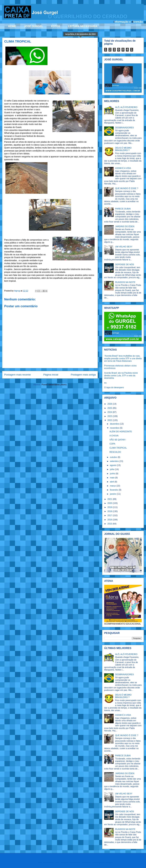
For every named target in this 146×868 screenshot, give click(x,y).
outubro (114, 457)
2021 (110, 499)
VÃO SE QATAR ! (118, 440)
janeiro (113, 494)
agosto (113, 465)
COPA (112, 444)
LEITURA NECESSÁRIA (83, 26)
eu (105, 383)
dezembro (115, 424)
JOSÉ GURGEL (34, 26)
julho (112, 469)
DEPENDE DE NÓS (124, 265)
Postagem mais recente (17, 375)
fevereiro (114, 490)
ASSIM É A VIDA (123, 168)
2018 (110, 511)
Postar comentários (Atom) (54, 385)
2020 (110, 503)
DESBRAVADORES (124, 128)
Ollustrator (86, 862)
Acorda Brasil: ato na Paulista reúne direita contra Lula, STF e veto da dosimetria (121, 375)
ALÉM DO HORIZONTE (121, 432)
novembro (115, 428)
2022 (110, 420)
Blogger (109, 862)
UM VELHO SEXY (124, 247)
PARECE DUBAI (123, 209)
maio (113, 478)
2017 (110, 515)
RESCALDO (115, 452)
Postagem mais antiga (83, 375)
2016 (110, 520)
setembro (115, 461)
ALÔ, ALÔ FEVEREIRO (126, 107)
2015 (110, 524)
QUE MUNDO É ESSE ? (127, 188)
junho (113, 474)
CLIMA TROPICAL (118, 448)
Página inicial (51, 375)
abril (112, 482)
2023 (110, 416)
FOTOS (56, 26)
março (113, 486)
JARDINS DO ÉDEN (125, 226)
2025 (110, 408)
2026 (110, 404)
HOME (12, 26)
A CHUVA (114, 436)
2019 (110, 507)
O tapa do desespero (114, 387)
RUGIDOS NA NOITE (125, 282)
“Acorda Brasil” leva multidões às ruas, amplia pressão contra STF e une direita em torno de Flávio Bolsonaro (123, 358)
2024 (110, 412)
